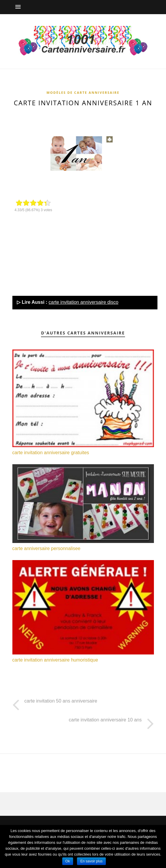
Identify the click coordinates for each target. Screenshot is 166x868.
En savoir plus (91, 861)
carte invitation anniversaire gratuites (51, 453)
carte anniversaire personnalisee (46, 548)
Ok (68, 861)
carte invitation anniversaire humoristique (55, 660)
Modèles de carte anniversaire (83, 92)
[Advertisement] (86, 118)
